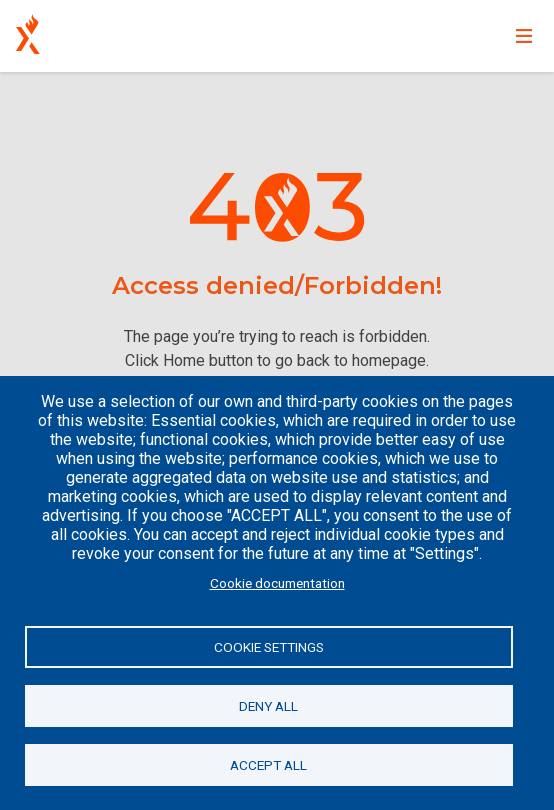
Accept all (268, 765)
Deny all (268, 706)
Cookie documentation (277, 583)
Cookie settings (269, 647)
